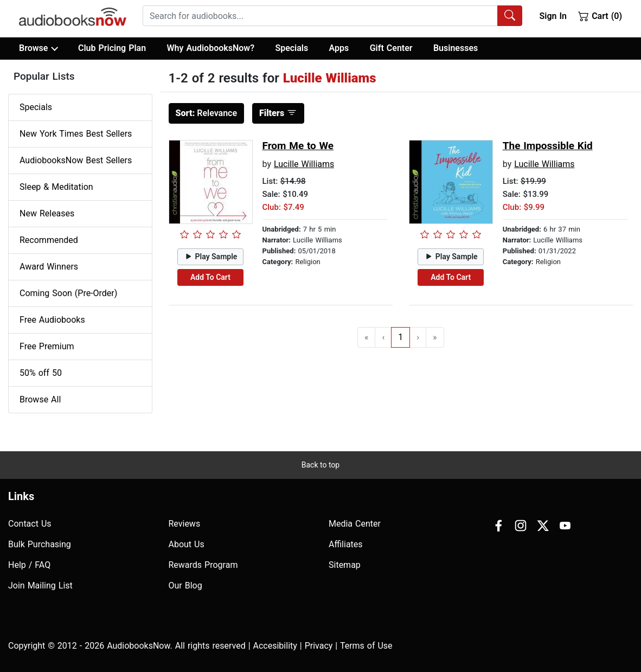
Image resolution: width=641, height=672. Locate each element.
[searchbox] (320, 16)
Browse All (40, 399)
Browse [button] (38, 48)
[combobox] (332, 16)
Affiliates (346, 544)
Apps (339, 48)
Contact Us (30, 524)
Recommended (49, 240)
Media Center (355, 524)
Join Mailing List (40, 585)
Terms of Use (366, 646)
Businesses (456, 48)
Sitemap (345, 565)
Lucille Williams (304, 164)
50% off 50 (41, 373)
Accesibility (275, 646)
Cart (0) (600, 16)
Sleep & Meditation (56, 187)
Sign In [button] (553, 16)
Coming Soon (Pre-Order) (68, 293)
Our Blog (185, 585)
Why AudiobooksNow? (211, 48)
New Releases (47, 213)
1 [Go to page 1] (400, 337)
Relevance (207, 113)
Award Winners (49, 267)
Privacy (319, 646)
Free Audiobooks (52, 320)
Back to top (320, 465)
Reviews (185, 524)
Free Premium (47, 346)
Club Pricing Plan (112, 48)
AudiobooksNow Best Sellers (76, 160)
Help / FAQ (29, 565)
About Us (187, 544)
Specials (291, 48)
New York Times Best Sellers (76, 134)
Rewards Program (203, 565)
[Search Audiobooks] (510, 16)
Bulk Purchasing (40, 544)
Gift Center (391, 48)
